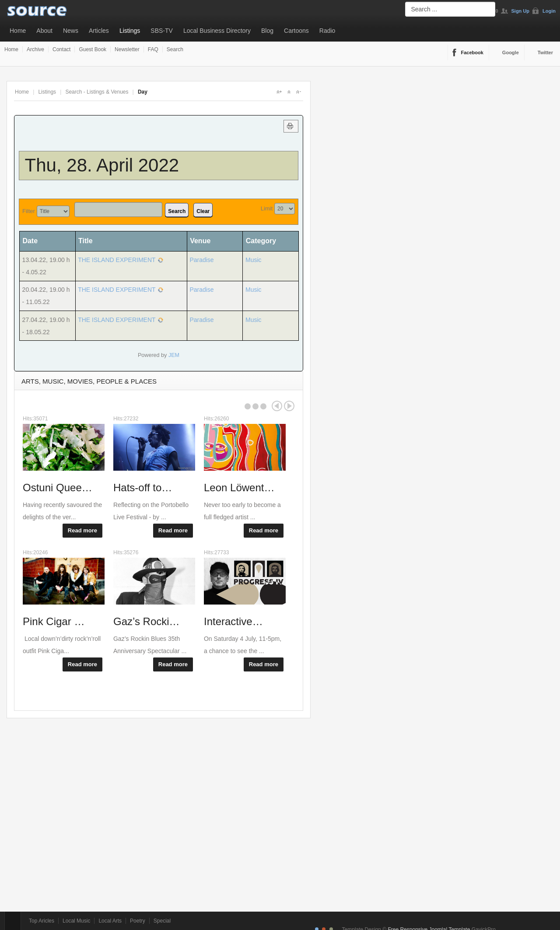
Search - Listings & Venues (97, 92)
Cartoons (296, 31)
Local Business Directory (217, 31)
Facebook (472, 52)
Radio (327, 31)
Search (175, 49)
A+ (279, 92)
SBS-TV (162, 31)
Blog (267, 31)
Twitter (545, 52)
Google (511, 52)
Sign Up (521, 11)
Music (254, 260)
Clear (203, 211)
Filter (29, 211)
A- (298, 92)
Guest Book (93, 49)
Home (18, 31)
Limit (267, 208)
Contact (61, 49)
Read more (82, 530)
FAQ (153, 49)
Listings (130, 31)
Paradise (201, 260)
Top (13, 921)
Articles (99, 31)
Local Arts (110, 921)
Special (162, 921)
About (44, 31)
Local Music (76, 921)
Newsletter (127, 49)
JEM (174, 355)
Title (86, 241)
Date (33, 241)
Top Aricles (42, 921)
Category (261, 241)
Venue (200, 241)
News (71, 31)
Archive (35, 49)
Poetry (138, 921)
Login (549, 11)
